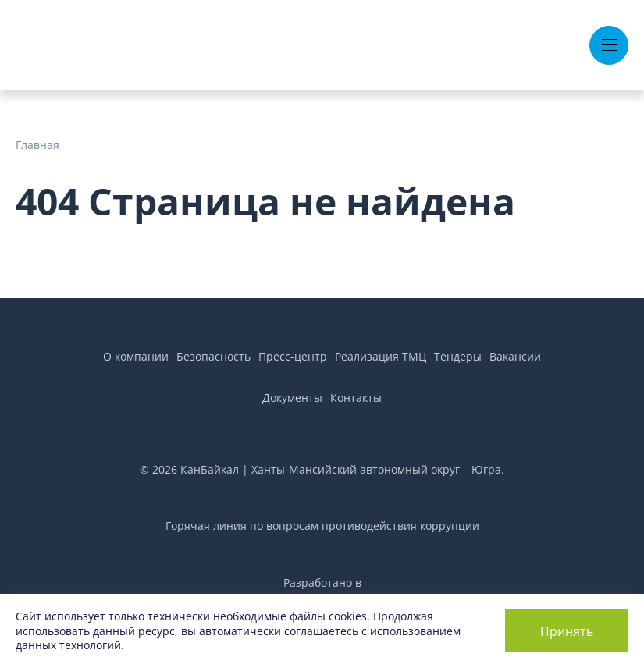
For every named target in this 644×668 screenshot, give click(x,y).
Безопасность (213, 356)
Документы (292, 398)
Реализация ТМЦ (381, 356)
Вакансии (515, 356)
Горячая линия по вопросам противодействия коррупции (322, 526)
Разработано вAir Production (322, 591)
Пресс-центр (293, 356)
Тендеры (458, 356)
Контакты (356, 398)
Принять (567, 631)
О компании (136, 356)
